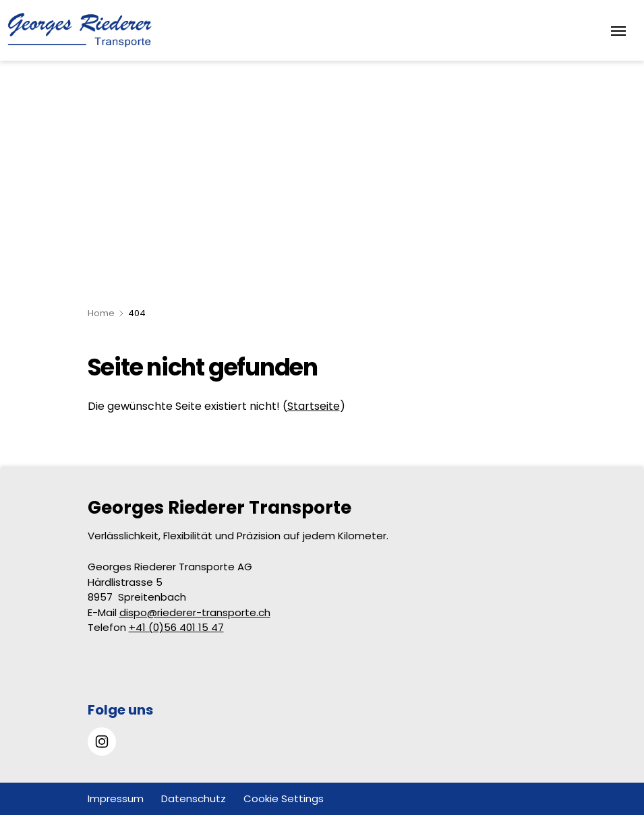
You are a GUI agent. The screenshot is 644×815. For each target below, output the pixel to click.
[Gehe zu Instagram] (102, 742)
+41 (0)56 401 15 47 (176, 627)
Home (101, 313)
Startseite (314, 406)
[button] (603, 730)
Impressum (116, 798)
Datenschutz (194, 798)
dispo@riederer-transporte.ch (195, 612)
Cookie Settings (284, 798)
